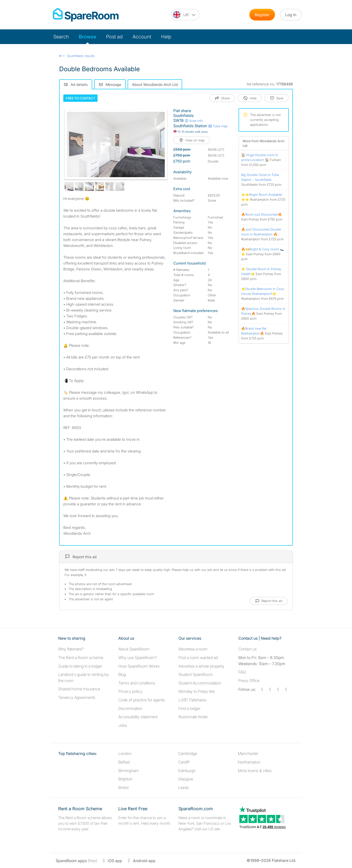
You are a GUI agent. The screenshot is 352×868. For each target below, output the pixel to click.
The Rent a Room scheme (81, 658)
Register (262, 15)
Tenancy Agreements (77, 697)
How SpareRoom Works (139, 666)
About (134, 649)
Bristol (123, 787)
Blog (122, 674)
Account (142, 37)
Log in (291, 15)
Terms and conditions (137, 683)
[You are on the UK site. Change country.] (185, 15)
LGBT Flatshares (192, 700)
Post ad (114, 37)
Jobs (123, 725)
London (125, 753)
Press (249, 681)
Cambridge (188, 753)
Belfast (124, 762)
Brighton (125, 779)
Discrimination (130, 708)
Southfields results (81, 56)
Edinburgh (187, 771)
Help (166, 37)
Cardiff (184, 762)
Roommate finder (193, 717)
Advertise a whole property (201, 666)
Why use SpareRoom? (138, 658)
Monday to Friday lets (197, 691)
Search (61, 37)
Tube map (218, 126)
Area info (194, 121)
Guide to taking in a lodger (80, 666)
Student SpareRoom (196, 674)
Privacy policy (130, 691)
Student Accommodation (200, 683)
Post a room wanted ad (198, 658)
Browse (88, 37)
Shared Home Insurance (79, 689)
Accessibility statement (138, 717)
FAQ (242, 672)
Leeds (184, 787)
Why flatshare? (71, 649)
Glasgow (186, 779)
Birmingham (129, 771)
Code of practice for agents (142, 700)
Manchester (248, 753)
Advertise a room (193, 649)
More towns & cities (255, 771)
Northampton (249, 762)
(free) (76, 861)
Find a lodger (189, 708)
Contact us (247, 649)
